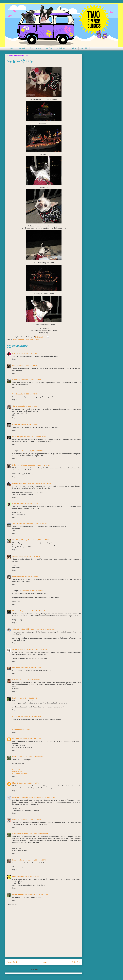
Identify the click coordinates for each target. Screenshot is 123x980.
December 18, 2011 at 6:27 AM (26, 353)
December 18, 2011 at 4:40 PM (32, 591)
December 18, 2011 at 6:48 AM (27, 394)
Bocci (14, 576)
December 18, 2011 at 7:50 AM (29, 406)
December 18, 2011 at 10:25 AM (35, 437)
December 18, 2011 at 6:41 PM (36, 649)
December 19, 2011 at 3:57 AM (29, 783)
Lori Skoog (16, 668)
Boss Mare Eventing (20, 894)
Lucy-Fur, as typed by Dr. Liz (23, 797)
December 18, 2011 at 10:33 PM (33, 757)
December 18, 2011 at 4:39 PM (28, 576)
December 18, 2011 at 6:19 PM (45, 629)
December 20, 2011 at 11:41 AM (28, 876)
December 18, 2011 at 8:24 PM (27, 698)
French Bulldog (18, 339)
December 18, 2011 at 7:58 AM (27, 424)
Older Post (76, 962)
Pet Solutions (17, 772)
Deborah (16, 680)
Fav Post (73, 48)
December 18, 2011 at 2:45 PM (36, 524)
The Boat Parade (20, 61)
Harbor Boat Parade (32, 339)
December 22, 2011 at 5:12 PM (38, 894)
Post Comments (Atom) (49, 969)
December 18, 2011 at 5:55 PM (34, 611)
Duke (14, 504)
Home (44, 962)
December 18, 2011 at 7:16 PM (30, 680)
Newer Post (12, 962)
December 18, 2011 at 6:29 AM (27, 365)
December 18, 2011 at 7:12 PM (31, 668)
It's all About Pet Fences (21, 729)
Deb (14, 353)
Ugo (14, 394)
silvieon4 (16, 819)
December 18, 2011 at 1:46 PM (41, 483)
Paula (14, 876)
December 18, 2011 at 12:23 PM (39, 465)
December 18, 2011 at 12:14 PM (33, 451)
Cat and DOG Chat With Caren (23, 629)
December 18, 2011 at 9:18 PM (31, 716)
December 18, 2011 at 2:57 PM (38, 540)
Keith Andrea (17, 757)
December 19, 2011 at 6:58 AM (44, 797)
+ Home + (11, 48)
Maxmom (16, 738)
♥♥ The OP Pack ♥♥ (19, 649)
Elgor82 (15, 783)
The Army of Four (19, 524)
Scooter (15, 556)
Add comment (13, 905)
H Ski (14, 424)
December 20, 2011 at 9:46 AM (35, 860)
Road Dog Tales (18, 860)
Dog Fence (16, 716)
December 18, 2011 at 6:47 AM (32, 380)
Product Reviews (36, 48)
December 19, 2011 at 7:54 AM (31, 819)
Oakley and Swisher (20, 834)
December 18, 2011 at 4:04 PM (29, 556)
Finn (14, 365)
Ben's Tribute (61, 48)
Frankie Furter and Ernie (21, 483)
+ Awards (22, 48)
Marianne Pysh (18, 437)
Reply (14, 359)
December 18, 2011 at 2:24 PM (27, 504)
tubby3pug (16, 380)
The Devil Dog (18, 611)
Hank (14, 698)
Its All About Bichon (20, 774)
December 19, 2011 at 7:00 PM (38, 834)
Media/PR (84, 48)
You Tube (49, 48)
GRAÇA (15, 406)
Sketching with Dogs (20, 540)
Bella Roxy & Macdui (20, 465)
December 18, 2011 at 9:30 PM (30, 738)
